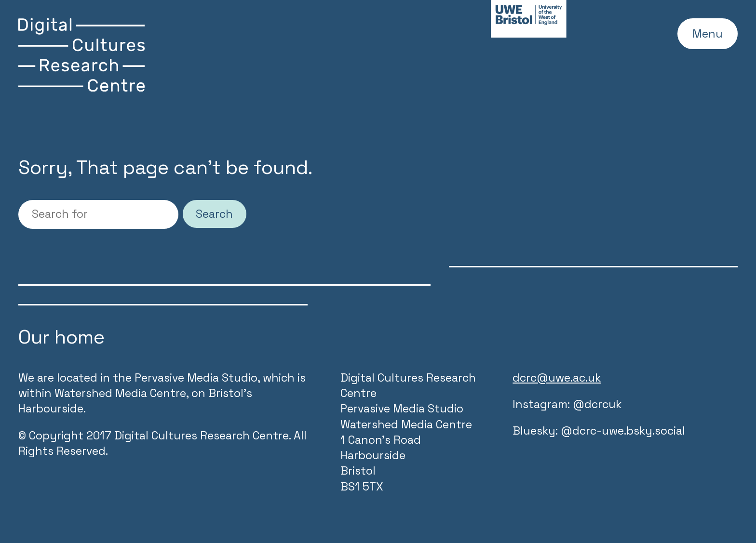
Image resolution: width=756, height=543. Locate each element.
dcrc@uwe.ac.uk (557, 378)
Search (214, 214)
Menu (708, 34)
